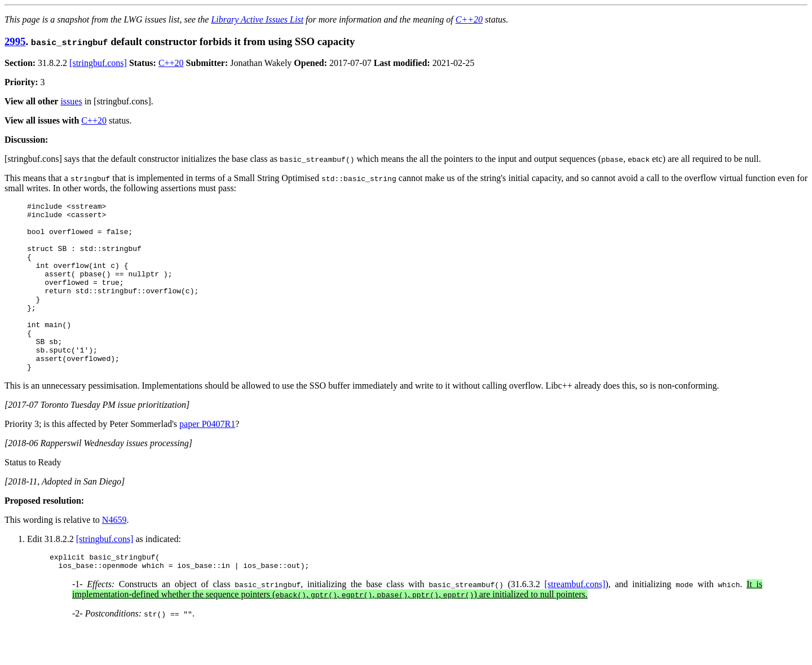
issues (71, 101)
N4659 (114, 554)
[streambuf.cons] (575, 621)
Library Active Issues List (257, 19)
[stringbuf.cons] (98, 63)
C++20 (469, 19)
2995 (15, 41)
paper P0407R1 (207, 458)
